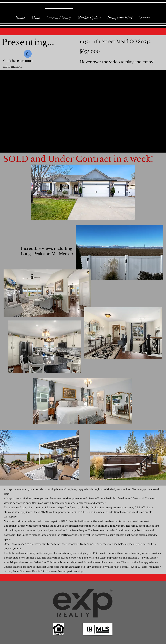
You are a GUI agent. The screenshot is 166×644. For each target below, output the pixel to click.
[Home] (28, 54)
